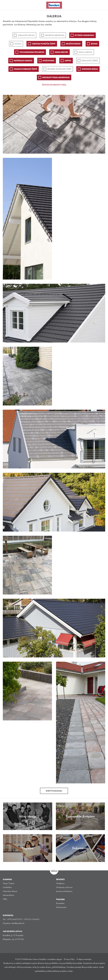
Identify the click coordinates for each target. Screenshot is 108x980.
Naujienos (60, 883)
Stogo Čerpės (9, 883)
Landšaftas (7, 887)
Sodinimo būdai (90, 69)
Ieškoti (104, 5)
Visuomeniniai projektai (32, 52)
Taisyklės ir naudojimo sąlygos (50, 959)
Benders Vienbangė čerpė (59, 69)
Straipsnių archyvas (64, 887)
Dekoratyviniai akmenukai (56, 77)
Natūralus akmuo (23, 61)
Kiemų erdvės (61, 52)
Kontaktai (60, 903)
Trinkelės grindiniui (55, 35)
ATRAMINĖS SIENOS (26, 35)
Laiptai (68, 61)
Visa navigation (6, 5)
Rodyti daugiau (54, 791)
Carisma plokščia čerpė (44, 44)
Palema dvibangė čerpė (25, 69)
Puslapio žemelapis (84, 959)
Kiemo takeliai (85, 52)
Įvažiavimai (48, 61)
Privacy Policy (69, 959)
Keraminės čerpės (90, 61)
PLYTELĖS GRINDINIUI (84, 35)
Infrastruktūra (8, 895)
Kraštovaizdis (73, 44)
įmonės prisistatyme (64, 891)
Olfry (5, 899)
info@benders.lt (18, 923)
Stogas (18, 44)
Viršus (54, 871)
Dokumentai (61, 907)
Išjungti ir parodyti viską (54, 85)
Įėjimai (94, 44)
